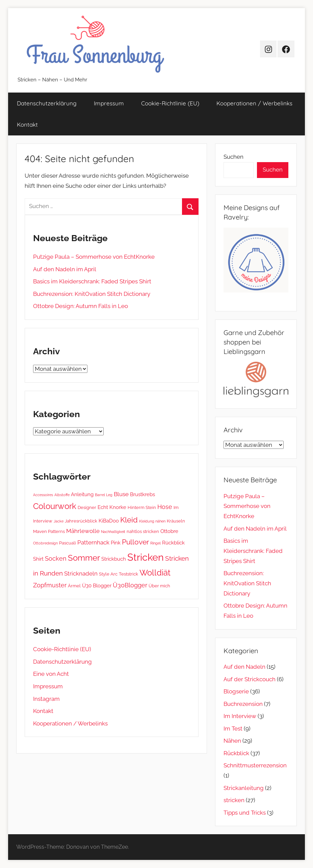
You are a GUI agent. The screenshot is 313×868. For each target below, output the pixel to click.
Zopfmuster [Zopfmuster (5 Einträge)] (50, 585)
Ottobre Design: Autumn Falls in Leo (81, 306)
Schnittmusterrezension (255, 765)
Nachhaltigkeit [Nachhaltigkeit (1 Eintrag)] (113, 532)
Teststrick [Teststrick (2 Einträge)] (128, 574)
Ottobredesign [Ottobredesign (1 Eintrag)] (45, 543)
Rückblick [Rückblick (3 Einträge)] (173, 543)
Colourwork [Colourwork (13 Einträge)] (55, 506)
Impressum (109, 103)
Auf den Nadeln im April (65, 269)
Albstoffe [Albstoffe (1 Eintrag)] (62, 495)
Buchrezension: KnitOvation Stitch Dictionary (92, 294)
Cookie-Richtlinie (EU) (170, 103)
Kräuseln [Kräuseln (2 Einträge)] (176, 521)
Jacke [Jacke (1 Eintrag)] (59, 521)
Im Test (233, 729)
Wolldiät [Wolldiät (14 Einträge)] (155, 573)
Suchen (233, 157)
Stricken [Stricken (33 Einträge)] (146, 557)
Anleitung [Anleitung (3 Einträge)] (82, 494)
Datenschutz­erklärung (47, 103)
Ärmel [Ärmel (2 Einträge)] (74, 586)
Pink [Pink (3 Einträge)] (116, 543)
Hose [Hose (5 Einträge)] (165, 507)
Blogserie (236, 691)
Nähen (232, 741)
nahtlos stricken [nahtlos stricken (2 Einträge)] (143, 531)
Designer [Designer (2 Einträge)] (87, 507)
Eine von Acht (51, 674)
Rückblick (236, 753)
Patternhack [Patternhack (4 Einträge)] (93, 542)
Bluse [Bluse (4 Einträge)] (121, 494)
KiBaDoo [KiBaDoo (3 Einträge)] (109, 521)
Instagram (46, 699)
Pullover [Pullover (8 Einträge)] (135, 542)
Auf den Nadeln (244, 667)
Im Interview (240, 716)
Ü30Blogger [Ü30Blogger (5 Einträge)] (130, 585)
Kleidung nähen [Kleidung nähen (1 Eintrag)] (152, 521)
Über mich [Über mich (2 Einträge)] (159, 586)
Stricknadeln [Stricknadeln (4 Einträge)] (81, 573)
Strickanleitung (244, 788)
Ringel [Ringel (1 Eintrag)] (155, 543)
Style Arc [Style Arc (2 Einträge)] (108, 574)
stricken (234, 800)
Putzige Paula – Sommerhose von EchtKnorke (94, 257)
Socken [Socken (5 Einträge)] (56, 558)
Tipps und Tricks (245, 813)
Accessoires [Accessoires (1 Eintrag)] (43, 495)
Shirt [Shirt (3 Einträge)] (38, 559)
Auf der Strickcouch (250, 679)
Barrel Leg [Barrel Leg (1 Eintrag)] (104, 495)
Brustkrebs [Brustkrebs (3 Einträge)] (142, 494)
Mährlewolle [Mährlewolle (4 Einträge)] (83, 531)
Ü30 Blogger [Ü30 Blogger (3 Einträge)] (97, 586)
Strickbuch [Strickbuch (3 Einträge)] (114, 559)
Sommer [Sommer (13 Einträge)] (84, 558)
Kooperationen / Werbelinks (254, 103)
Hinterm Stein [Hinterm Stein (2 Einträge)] (142, 507)
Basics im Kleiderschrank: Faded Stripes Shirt (92, 281)
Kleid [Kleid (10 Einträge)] (129, 520)
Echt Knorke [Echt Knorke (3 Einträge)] (112, 507)
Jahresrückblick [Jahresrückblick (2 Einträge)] (81, 521)
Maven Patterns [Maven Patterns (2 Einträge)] (49, 531)
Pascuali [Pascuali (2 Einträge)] (68, 543)
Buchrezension (243, 704)
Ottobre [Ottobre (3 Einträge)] (169, 531)
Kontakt (27, 124)
